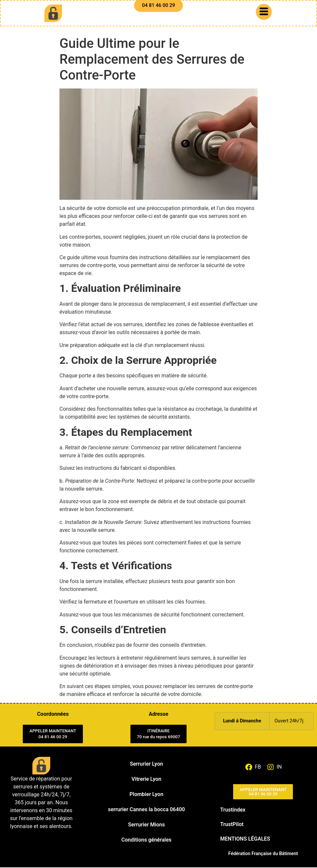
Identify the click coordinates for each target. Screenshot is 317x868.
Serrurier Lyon (146, 764)
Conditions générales (147, 840)
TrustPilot (232, 825)
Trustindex (233, 810)
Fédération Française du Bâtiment (263, 854)
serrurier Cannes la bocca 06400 (146, 810)
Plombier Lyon (146, 795)
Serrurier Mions (146, 825)
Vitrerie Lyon (146, 780)
